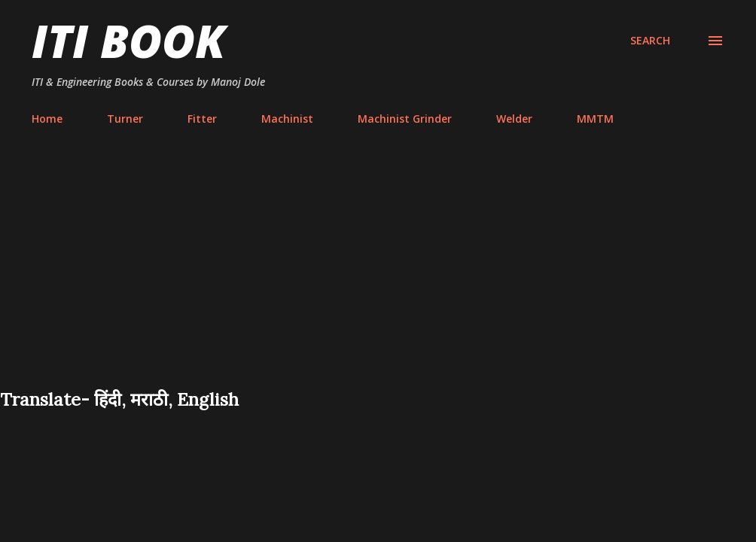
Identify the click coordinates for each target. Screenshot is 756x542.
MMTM (595, 119)
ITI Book (128, 41)
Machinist (287, 119)
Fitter (202, 119)
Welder (514, 119)
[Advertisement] (378, 274)
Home (47, 119)
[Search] (650, 41)
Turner (125, 119)
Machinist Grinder (405, 119)
